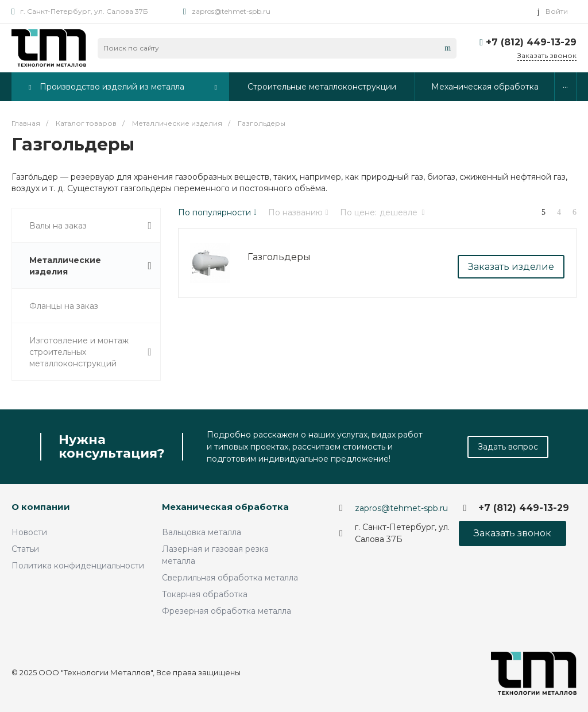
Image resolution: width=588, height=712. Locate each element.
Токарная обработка (205, 594)
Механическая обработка (225, 507)
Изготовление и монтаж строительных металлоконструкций (90, 352)
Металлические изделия (90, 266)
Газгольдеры (279, 257)
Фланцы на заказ (64, 306)
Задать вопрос (508, 447)
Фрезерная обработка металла (227, 611)
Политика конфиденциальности (78, 566)
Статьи (25, 549)
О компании (41, 507)
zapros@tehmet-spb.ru (231, 11)
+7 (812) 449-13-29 (531, 42)
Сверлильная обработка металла (230, 578)
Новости (29, 532)
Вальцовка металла (202, 532)
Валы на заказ (90, 226)
